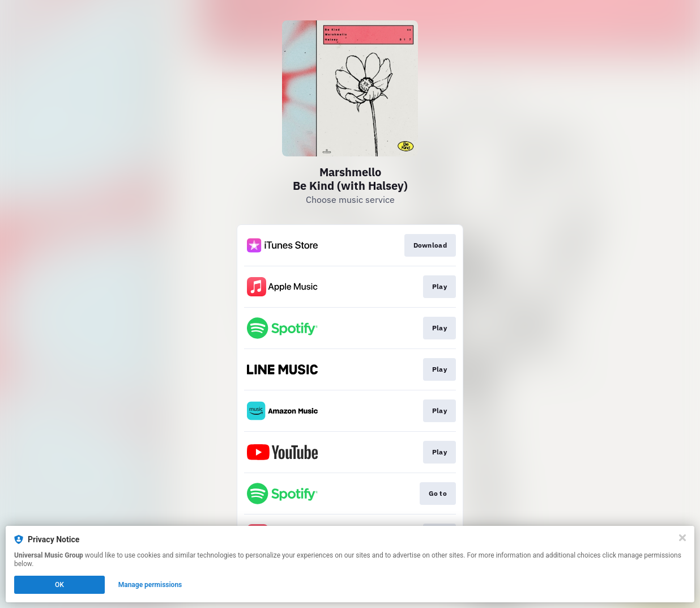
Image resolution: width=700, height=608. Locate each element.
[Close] (682, 538)
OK (59, 585)
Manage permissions (150, 585)
